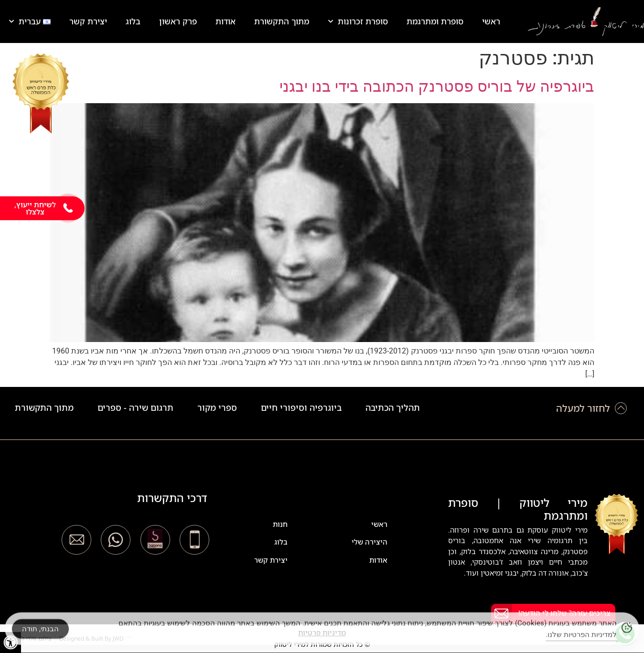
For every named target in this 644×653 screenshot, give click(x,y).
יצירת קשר (88, 21)
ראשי (491, 21)
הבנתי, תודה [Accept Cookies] (40, 633)
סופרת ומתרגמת (435, 21)
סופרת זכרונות (358, 21)
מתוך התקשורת (282, 21)
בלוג (133, 21)
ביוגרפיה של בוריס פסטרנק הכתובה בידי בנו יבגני (437, 86)
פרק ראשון (178, 21)
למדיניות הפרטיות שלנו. (581, 639)
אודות (225, 21)
